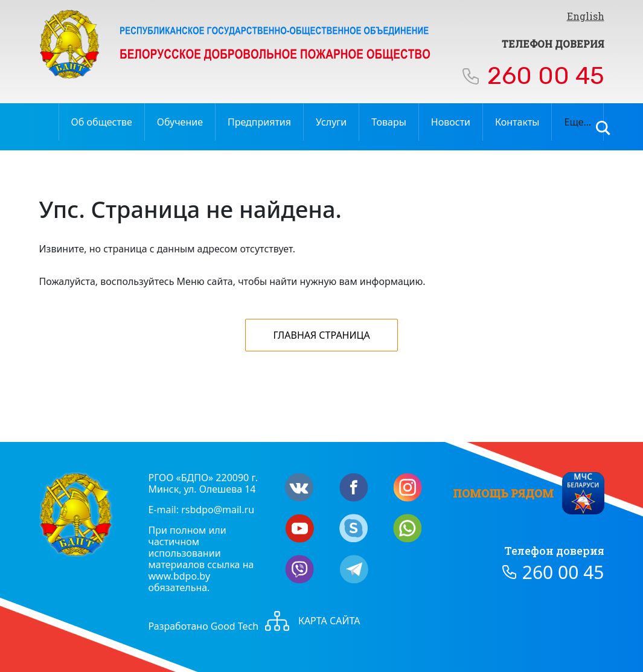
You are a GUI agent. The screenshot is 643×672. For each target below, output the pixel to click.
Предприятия (259, 122)
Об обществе (102, 122)
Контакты (517, 122)
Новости (451, 122)
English (586, 16)
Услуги (331, 122)
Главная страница (321, 335)
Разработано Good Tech (204, 626)
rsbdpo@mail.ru (218, 510)
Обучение (180, 122)
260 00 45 (546, 76)
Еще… (577, 122)
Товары (389, 122)
